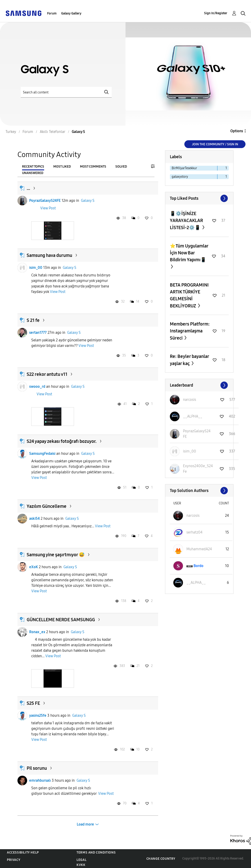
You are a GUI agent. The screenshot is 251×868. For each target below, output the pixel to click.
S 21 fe (33, 320)
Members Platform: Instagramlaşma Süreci (190, 331)
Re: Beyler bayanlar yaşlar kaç (189, 360)
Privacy (14, 860)
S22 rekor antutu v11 (47, 374)
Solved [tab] (121, 167)
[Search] (66, 92)
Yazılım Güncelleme (47, 506)
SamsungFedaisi (42, 454)
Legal (81, 860)
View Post (48, 208)
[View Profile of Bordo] (198, 566)
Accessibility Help (23, 853)
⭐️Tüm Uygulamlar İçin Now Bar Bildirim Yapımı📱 (189, 253)
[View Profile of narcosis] (190, 400)
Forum (52, 13)
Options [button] (237, 131)
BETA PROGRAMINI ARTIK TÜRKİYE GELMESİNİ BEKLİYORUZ (189, 295)
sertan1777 (38, 333)
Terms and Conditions (96, 853)
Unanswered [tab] (33, 173)
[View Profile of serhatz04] (194, 532)
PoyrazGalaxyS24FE (45, 201)
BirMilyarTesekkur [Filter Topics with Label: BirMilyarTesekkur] (184, 168)
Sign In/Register (216, 13)
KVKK (81, 865)
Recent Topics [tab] (33, 167)
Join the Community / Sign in (215, 144)
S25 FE (33, 703)
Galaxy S (88, 201)
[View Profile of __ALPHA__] (193, 416)
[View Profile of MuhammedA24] (199, 549)
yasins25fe (38, 715)
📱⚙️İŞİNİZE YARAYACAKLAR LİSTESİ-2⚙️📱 (186, 221)
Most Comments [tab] (93, 167)
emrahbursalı (40, 780)
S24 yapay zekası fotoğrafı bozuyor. (62, 441)
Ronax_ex (37, 632)
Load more (85, 824)
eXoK (34, 567)
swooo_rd (37, 386)
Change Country (161, 859)
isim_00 (36, 268)
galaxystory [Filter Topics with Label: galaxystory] (180, 177)
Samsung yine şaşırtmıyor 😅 (56, 555)
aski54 (34, 518)
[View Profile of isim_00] (190, 451)
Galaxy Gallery (71, 13)
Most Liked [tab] (62, 167)
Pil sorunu (37, 768)
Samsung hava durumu (49, 255)
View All (199, 198)
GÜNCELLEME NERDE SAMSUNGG (61, 620)
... (28, 188)
